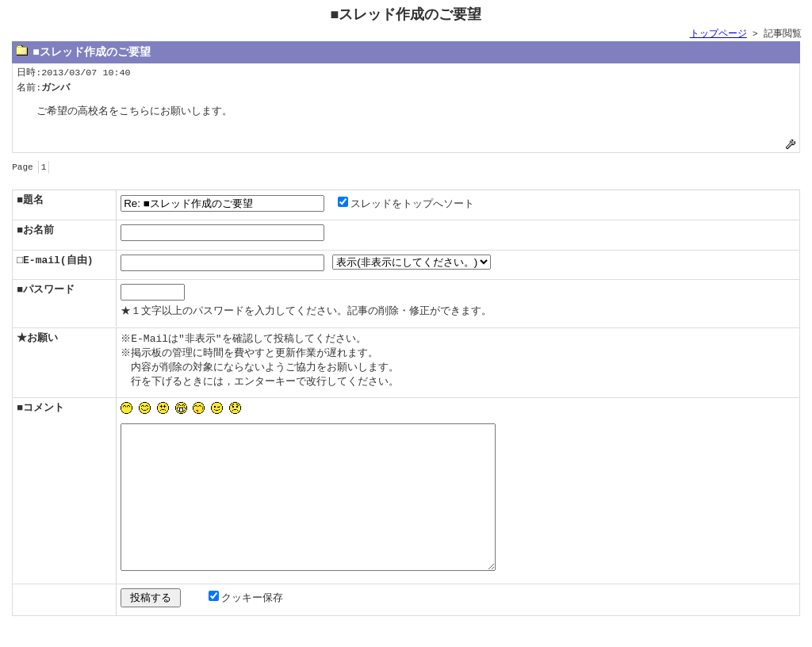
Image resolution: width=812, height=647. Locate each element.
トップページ (718, 34)
